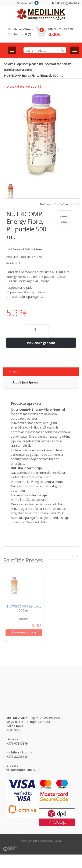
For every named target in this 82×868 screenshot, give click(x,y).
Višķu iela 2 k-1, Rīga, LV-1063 (28, 722)
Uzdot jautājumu (25, 382)
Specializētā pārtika (58, 64)
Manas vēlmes (20, 29)
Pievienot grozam (41, 343)
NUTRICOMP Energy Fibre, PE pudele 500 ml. (33, 75)
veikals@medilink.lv (21, 770)
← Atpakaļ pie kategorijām (24, 86)
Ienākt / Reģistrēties (65, 3)
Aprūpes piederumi (30, 64)
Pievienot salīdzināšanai (27, 249)
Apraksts (13, 372)
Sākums (10, 64)
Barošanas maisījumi (18, 69)
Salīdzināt (19, 34)
